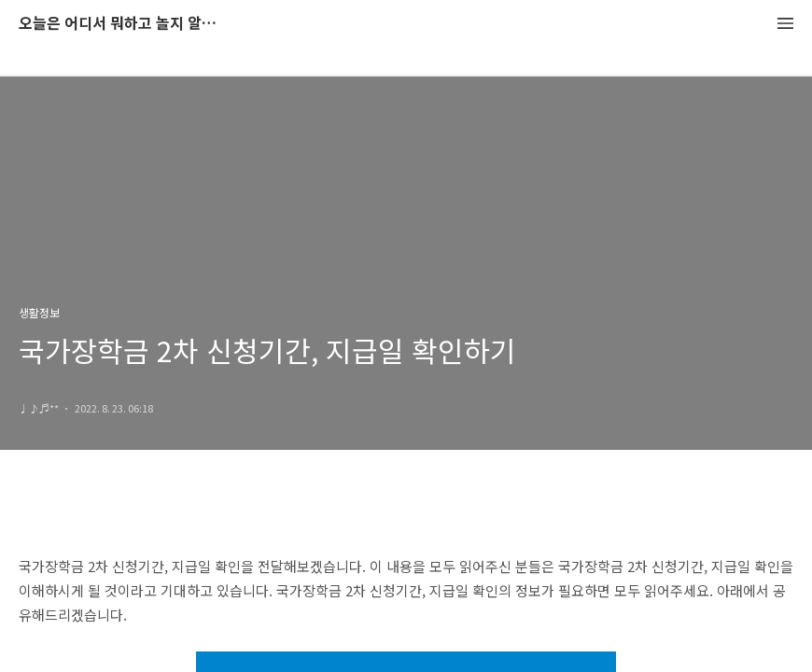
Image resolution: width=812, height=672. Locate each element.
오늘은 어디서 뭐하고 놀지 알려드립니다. (121, 24)
